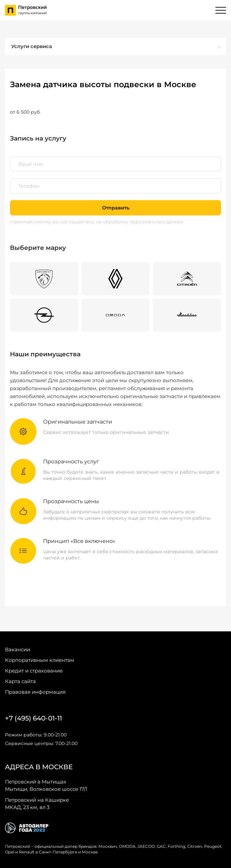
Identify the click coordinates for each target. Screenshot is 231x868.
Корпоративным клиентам (40, 660)
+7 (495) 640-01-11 (33, 718)
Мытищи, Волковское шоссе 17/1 (46, 785)
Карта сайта (20, 681)
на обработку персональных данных (140, 222)
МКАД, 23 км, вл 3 (37, 803)
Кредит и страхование (34, 671)
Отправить (116, 208)
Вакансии (18, 649)
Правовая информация (35, 692)
